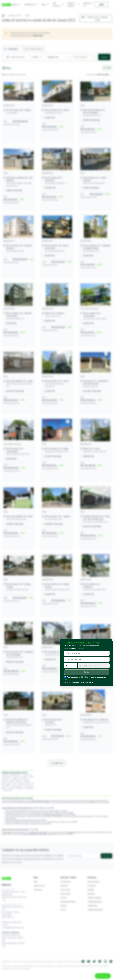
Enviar (87, 672)
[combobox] (94, 666)
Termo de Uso (69, 682)
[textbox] (94, 666)
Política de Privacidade (85, 682)
